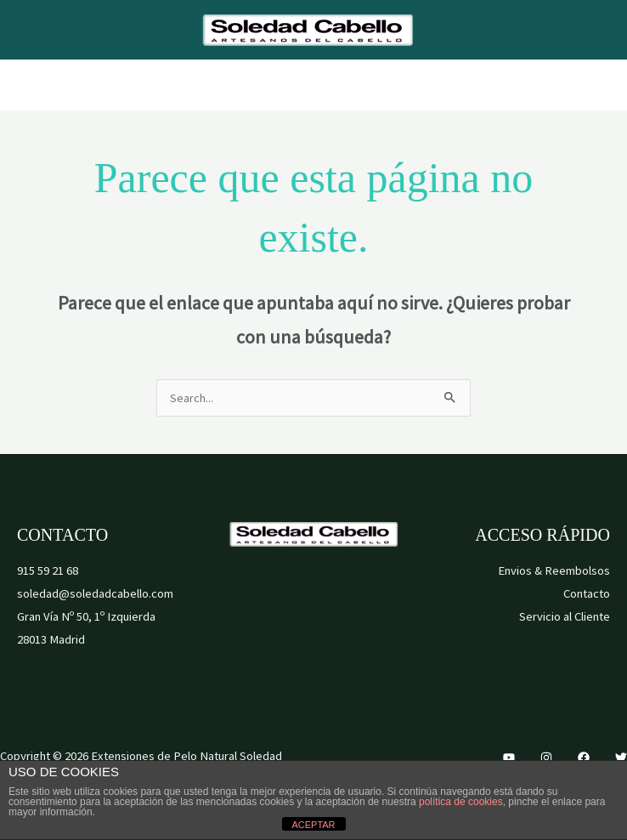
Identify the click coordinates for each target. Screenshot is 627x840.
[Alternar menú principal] (313, 85)
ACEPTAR (313, 825)
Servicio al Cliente (565, 616)
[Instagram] (546, 758)
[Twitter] (621, 758)
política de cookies (461, 802)
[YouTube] (509, 758)
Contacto (587, 593)
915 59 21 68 (48, 570)
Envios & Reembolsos (554, 570)
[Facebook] (584, 758)
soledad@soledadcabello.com (95, 593)
